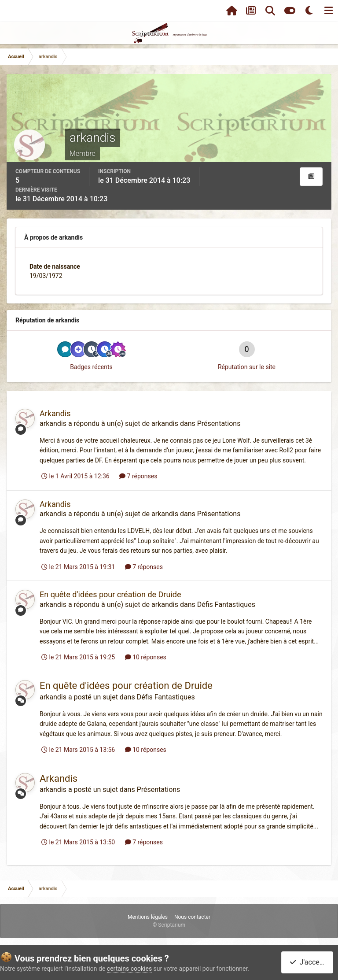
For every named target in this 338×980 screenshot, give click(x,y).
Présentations (219, 423)
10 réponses (146, 657)
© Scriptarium (169, 925)
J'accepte (309, 962)
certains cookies (129, 969)
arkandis (53, 423)
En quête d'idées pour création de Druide (110, 594)
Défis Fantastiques (226, 605)
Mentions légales (148, 917)
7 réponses (138, 476)
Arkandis (55, 413)
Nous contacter (192, 917)
